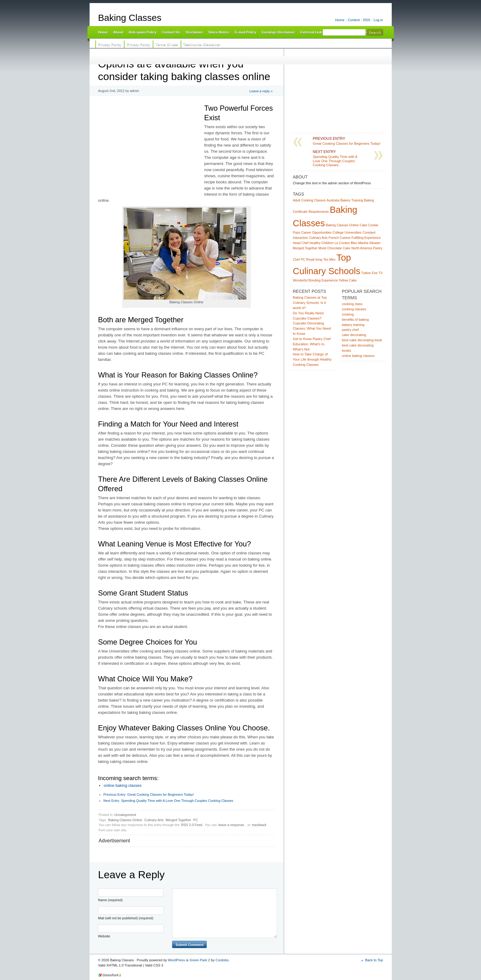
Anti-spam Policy (142, 32)
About (118, 32)
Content (354, 20)
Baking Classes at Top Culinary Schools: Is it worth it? (310, 303)
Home (340, 20)
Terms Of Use (167, 44)
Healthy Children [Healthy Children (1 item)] (322, 243)
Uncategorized (125, 815)
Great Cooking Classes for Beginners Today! (149, 794)
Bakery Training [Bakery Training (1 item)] (352, 200)
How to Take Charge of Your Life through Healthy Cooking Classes (312, 359)
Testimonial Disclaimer (202, 44)
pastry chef (350, 330)
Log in (378, 20)
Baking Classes (130, 18)
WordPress (177, 960)
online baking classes (123, 785)
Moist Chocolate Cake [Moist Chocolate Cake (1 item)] (334, 248)
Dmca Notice (219, 32)
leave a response (231, 825)
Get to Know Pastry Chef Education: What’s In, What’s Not (312, 344)
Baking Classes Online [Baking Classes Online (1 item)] (342, 225)
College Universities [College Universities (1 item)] (347, 232)
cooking (348, 314)
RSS (367, 20)
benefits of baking (356, 320)
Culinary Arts (154, 820)
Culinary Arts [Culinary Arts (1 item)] (318, 238)
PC (196, 820)
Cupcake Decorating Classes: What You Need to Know (312, 328)
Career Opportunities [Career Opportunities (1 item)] (316, 232)
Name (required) (110, 900)
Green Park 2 (200, 960)
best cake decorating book (362, 340)
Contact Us (171, 32)
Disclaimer (194, 32)
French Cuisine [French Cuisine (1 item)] (340, 238)
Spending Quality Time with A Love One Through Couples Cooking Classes (168, 801)
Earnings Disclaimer (278, 32)
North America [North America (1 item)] (362, 248)
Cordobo (222, 960)
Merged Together (178, 820)
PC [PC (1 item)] (303, 259)
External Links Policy (318, 32)
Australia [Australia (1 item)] (333, 200)
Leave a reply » (261, 91)
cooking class (352, 304)
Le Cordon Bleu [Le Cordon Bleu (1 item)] (346, 243)
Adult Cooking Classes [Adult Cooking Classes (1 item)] (309, 200)
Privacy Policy (110, 44)
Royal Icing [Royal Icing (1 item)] (314, 259)
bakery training (353, 325)
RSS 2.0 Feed (192, 825)
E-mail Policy (246, 32)
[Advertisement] (201, 53)
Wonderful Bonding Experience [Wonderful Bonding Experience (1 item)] (316, 280)
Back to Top (374, 960)
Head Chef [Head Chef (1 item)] (301, 243)
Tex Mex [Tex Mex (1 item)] (329, 259)
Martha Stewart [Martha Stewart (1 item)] (369, 243)
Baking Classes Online (125, 820)
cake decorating (354, 335)
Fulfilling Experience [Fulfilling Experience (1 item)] (366, 238)
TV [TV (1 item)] (381, 273)
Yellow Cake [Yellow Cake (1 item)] (348, 280)
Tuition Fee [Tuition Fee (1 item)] (369, 273)
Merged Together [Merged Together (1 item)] (305, 248)
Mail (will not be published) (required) (126, 918)
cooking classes (354, 309)
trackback (259, 825)
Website (104, 936)
